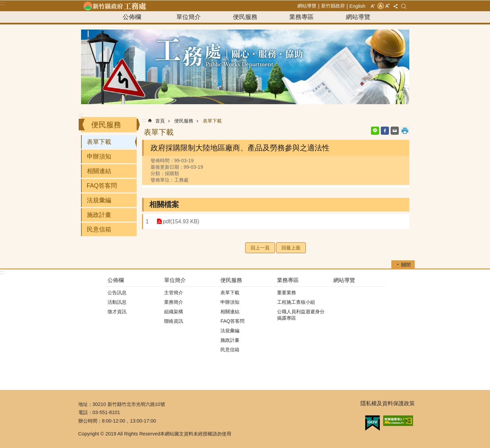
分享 (396, 6)
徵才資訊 (117, 312)
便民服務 (245, 17)
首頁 (160, 121)
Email (395, 131)
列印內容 (405, 131)
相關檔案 (164, 204)
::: (2, 3)
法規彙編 (99, 200)
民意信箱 (99, 229)
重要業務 (287, 293)
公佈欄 (132, 17)
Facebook (385, 131)
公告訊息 (117, 293)
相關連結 (99, 171)
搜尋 (404, 6)
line (375, 131)
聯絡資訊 (174, 321)
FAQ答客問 (102, 186)
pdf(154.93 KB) (180, 221)
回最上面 (291, 248)
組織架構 (174, 312)
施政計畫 (99, 215)
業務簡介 (174, 302)
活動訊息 (117, 302)
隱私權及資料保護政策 (388, 403)
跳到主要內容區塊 (4, 4)
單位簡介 (189, 17)
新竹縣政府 (333, 6)
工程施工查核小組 (296, 302)
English (357, 6)
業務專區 (301, 17)
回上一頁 (260, 248)
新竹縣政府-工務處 (115, 6)
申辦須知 (99, 156)
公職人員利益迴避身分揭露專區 (301, 315)
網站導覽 (307, 6)
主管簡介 (174, 293)
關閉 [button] (406, 265)
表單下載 (99, 142)
